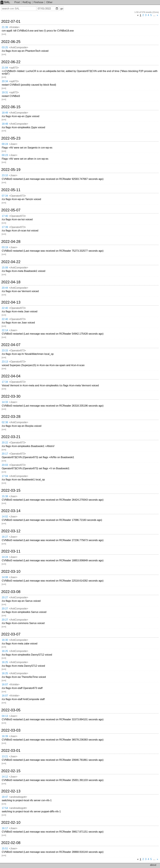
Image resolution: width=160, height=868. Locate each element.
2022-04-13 (11, 302)
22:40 (5, 308)
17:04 (5, 476)
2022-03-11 (11, 551)
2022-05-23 (11, 138)
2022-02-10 (11, 823)
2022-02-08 (11, 843)
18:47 (5, 797)
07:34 (5, 196)
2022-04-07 (11, 345)
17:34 (5, 382)
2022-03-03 (11, 730)
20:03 (5, 465)
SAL (5, 2)
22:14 (5, 330)
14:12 (5, 777)
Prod (17, 2)
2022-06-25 (11, 42)
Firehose (38, 2)
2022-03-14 (11, 511)
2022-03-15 (11, 490)
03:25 (5, 47)
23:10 (5, 175)
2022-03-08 (11, 592)
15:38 (5, 496)
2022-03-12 (11, 531)
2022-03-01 (11, 751)
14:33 (5, 402)
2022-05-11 (11, 190)
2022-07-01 (11, 21)
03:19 (5, 247)
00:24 (5, 144)
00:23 (5, 155)
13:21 (5, 756)
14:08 (5, 577)
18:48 (5, 124)
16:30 (5, 640)
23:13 (5, 362)
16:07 (5, 684)
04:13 (5, 716)
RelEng (27, 2)
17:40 (5, 216)
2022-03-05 (11, 710)
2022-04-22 (11, 262)
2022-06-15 (11, 107)
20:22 (5, 443)
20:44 (5, 288)
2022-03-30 (11, 396)
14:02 (5, 517)
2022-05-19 (11, 170)
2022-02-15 (11, 771)
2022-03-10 (11, 572)
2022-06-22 (11, 62)
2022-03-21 (11, 437)
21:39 (5, 27)
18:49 (5, 113)
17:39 (5, 227)
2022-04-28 (11, 242)
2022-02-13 (11, 791)
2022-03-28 (11, 417)
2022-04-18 (11, 282)
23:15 (5, 351)
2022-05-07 (11, 210)
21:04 (5, 68)
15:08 (5, 268)
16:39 (5, 736)
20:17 (5, 454)
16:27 (5, 537)
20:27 (5, 597)
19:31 (5, 92)
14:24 (5, 557)
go (62, 9)
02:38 (5, 422)
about (153, 865)
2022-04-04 (11, 376)
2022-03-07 (11, 634)
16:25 (5, 651)
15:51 (5, 848)
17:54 (5, 808)
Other (49, 2)
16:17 (5, 828)
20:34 (5, 81)
